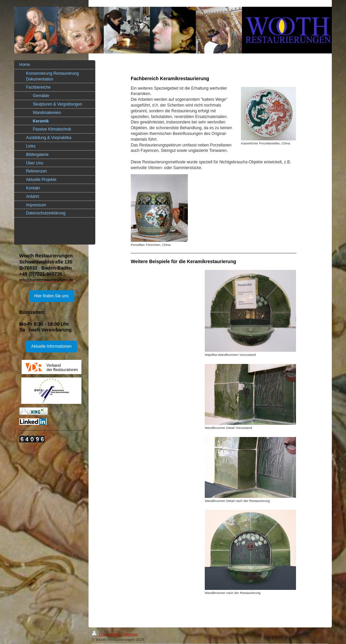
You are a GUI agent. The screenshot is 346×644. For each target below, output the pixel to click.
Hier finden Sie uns (51, 296)
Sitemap (130, 634)
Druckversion (107, 634)
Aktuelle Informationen (51, 346)
